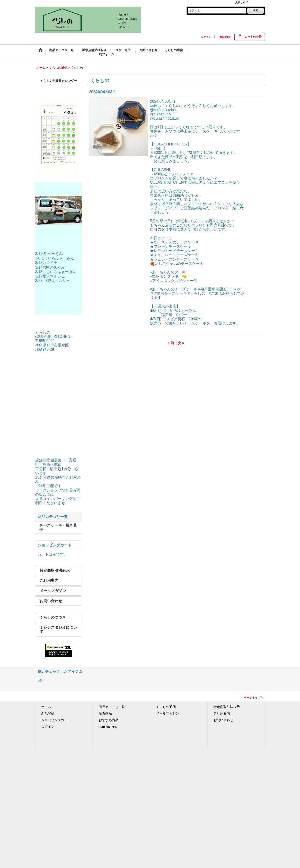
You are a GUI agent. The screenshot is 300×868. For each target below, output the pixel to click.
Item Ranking (108, 727)
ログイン (206, 37)
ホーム (46, 707)
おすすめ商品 (109, 720)
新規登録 (225, 37)
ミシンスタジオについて (58, 630)
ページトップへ (254, 698)
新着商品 (105, 714)
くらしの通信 (166, 707)
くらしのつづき (53, 617)
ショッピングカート (56, 720)
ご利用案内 (49, 581)
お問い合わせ (51, 601)
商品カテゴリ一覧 (112, 707)
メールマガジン (53, 591)
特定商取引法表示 (55, 570)
